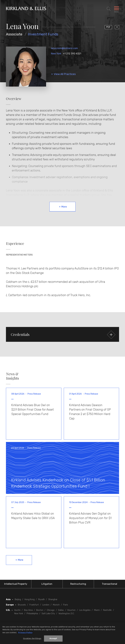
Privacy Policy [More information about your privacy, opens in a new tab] (25, 633)
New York (56, 54)
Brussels (22, 605)
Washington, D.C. (66, 614)
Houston (71, 610)
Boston (40, 610)
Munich (56, 605)
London (46, 605)
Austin (17, 610)
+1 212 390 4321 (72, 54)
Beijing (18, 599)
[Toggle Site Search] (109, 9)
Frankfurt (34, 605)
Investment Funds (43, 34)
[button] (62, 334)
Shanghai (53, 599)
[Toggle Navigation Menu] (117, 9)
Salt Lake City (48, 614)
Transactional (109, 584)
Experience (15, 243)
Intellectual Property (16, 584)
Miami (97, 610)
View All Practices (65, 74)
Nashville (107, 610)
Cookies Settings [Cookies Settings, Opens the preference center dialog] (32, 639)
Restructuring (78, 584)
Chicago (51, 610)
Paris (66, 605)
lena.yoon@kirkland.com (64, 48)
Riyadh (41, 599)
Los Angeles (85, 610)
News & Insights (12, 376)
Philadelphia (32, 614)
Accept (53, 639)
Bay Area (28, 610)
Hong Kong (30, 599)
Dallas (61, 610)
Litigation (47, 584)
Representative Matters (19, 255)
